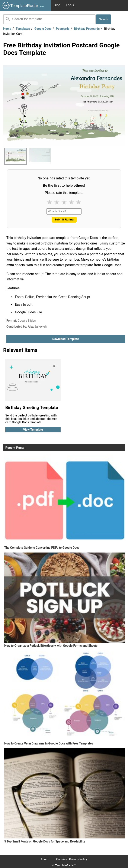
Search (103, 19)
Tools (70, 5)
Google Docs (43, 29)
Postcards (63, 29)
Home (7, 29)
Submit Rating (64, 219)
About (44, 859)
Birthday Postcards (87, 29)
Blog (57, 5)
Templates (23, 29)
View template (33, 430)
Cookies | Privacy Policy (72, 859)
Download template (65, 339)
